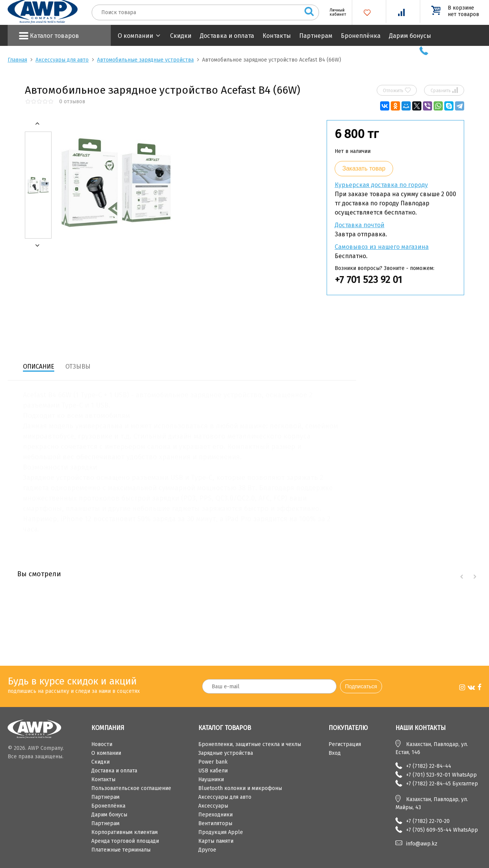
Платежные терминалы (121, 850)
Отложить (397, 90)
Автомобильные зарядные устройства (145, 60)
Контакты (277, 36)
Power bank (213, 762)
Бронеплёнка (361, 36)
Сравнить (444, 90)
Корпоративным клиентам (125, 832)
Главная (17, 60)
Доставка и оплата (227, 36)
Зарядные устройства (226, 753)
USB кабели (213, 771)
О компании (135, 36)
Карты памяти (216, 841)
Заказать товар (364, 168)
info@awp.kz (422, 844)
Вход (335, 753)
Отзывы (78, 367)
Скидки (181, 36)
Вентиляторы (215, 823)
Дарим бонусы (410, 36)
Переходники (215, 815)
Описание (39, 367)
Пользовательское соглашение (131, 788)
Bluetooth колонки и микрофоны (240, 788)
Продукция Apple (221, 832)
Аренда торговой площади (125, 841)
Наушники (211, 779)
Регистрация (345, 744)
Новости (102, 744)
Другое (207, 850)
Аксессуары (213, 806)
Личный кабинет (335, 12)
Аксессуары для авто (62, 60)
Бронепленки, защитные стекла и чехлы (250, 744)
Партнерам (316, 36)
